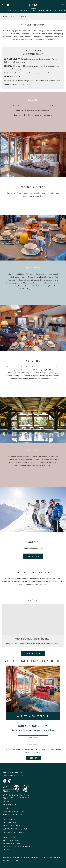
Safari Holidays (11, 840)
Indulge (14, 860)
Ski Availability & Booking (17, 847)
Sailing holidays (12, 844)
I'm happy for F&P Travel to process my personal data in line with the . (33, 751)
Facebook (5, 781)
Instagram (10, 781)
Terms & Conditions (13, 858)
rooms (24, 11)
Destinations (10, 819)
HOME (5, 17)
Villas (6, 850)
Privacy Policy (33, 753)
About (6, 802)
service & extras (41, 11)
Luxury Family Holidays (15, 829)
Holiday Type (10, 823)
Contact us (8, 5)
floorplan (33, 556)
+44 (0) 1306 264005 (3, 5)
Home (6, 808)
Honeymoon (9, 837)
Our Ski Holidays (12, 826)
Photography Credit (14, 832)
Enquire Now (33, 654)
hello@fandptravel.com (13, 775)
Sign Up (34, 758)
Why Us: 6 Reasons (13, 814)
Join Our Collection (14, 811)
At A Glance (9, 11)
